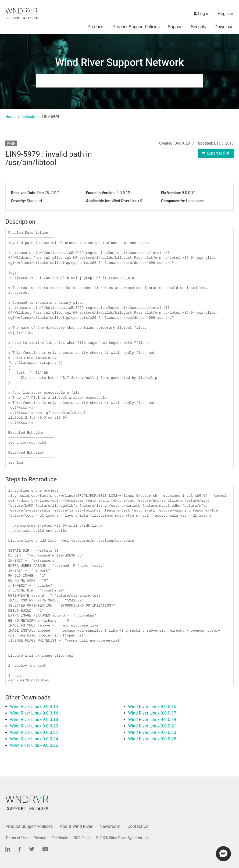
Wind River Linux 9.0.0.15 (152, 707)
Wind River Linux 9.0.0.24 (34, 739)
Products (96, 27)
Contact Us (138, 826)
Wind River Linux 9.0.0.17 (152, 713)
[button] (223, 854)
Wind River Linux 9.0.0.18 (34, 720)
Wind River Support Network (119, 62)
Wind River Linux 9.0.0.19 (152, 720)
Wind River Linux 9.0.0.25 (152, 739)
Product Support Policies (136, 27)
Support (175, 27)
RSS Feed (82, 838)
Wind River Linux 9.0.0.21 (152, 726)
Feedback (60, 838)
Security (199, 27)
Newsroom (110, 826)
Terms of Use (17, 838)
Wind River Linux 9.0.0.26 (34, 745)
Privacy (40, 838)
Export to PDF (216, 153)
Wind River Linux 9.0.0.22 (34, 732)
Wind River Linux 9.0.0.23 (152, 732)
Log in (201, 14)
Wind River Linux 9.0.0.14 (34, 707)
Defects (29, 117)
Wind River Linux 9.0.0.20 (34, 726)
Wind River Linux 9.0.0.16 (34, 713)
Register (226, 14)
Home (10, 117)
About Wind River (76, 826)
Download (224, 27)
